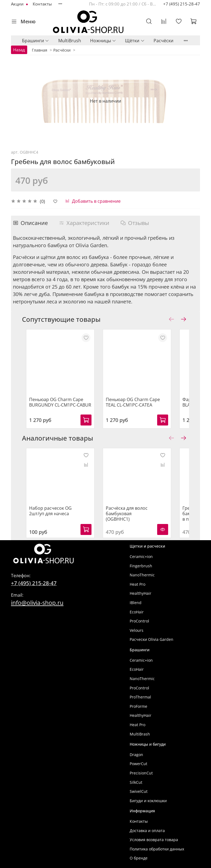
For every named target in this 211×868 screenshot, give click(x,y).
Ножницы (103, 41)
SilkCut (136, 777)
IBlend (136, 597)
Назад (19, 50)
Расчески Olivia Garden (152, 634)
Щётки (135, 41)
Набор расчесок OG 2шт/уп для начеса (57, 500)
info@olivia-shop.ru (37, 597)
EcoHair (137, 606)
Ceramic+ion (141, 551)
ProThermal (140, 691)
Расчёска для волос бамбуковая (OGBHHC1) (128, 503)
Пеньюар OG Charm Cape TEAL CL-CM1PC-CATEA (134, 397)
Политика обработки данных (157, 843)
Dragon (136, 749)
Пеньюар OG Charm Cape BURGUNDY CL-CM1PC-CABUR (63, 399)
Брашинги (36, 41)
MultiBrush (70, 41)
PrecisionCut (141, 767)
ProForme (138, 701)
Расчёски (163, 41)
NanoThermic (142, 569)
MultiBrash (140, 728)
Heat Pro (138, 579)
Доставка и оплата (147, 825)
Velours (137, 625)
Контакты (42, 4)
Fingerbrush (141, 560)
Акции (18, 4)
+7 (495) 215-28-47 (182, 4)
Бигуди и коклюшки (148, 795)
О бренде (139, 852)
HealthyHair (141, 588)
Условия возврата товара (154, 834)
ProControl (139, 615)
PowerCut (138, 758)
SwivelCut (139, 786)
